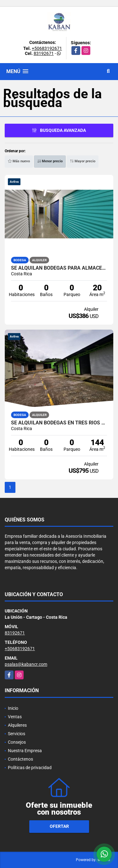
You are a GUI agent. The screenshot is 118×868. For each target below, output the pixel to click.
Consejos (17, 742)
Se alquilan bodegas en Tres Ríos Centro (59, 423)
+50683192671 (47, 48)
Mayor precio (83, 161)
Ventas (15, 717)
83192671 (44, 53)
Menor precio (50, 161)
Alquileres (17, 725)
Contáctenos (20, 759)
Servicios (17, 734)
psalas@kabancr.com (26, 664)
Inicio (13, 708)
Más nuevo (19, 161)
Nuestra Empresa (25, 751)
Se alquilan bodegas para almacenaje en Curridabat (59, 268)
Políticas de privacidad (30, 768)
